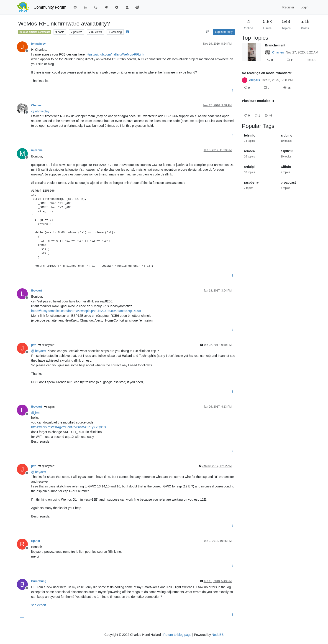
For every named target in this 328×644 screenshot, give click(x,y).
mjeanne (37, 150)
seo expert (39, 605)
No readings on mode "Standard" (267, 73)
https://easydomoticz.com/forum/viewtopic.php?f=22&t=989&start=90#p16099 (86, 311)
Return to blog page (177, 635)
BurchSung (39, 581)
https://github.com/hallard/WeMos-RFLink (115, 54)
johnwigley (38, 44)
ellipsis (255, 80)
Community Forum (50, 7)
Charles (36, 105)
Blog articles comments (35, 32)
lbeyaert (37, 291)
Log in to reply (224, 32)
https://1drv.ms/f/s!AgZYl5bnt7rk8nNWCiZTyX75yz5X (69, 427)
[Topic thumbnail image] (252, 53)
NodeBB (218, 635)
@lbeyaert (46, 345)
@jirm (49, 407)
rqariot (36, 541)
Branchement (275, 45)
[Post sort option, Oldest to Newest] (207, 32)
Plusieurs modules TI (258, 101)
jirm (34, 345)
